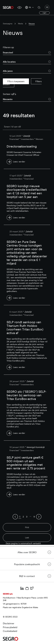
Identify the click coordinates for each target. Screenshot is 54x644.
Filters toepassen (16, 81)
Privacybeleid (10, 627)
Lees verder (19, 162)
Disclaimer (9, 623)
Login (44, 13)
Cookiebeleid (10, 631)
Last (27, 538)
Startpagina (8, 23)
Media (20, 23)
